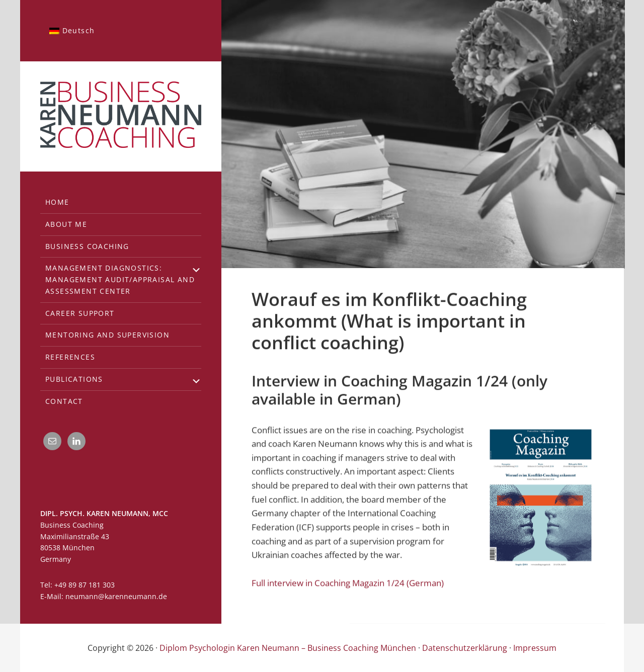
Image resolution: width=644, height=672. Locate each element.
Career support (80, 313)
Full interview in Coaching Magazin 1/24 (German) (348, 582)
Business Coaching (87, 246)
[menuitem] (72, 31)
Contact (64, 401)
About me (66, 224)
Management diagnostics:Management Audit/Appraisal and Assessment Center (120, 279)
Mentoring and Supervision (107, 335)
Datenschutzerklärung (465, 648)
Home (57, 202)
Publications (74, 379)
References (70, 357)
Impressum (535, 648)
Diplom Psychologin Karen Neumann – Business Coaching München (288, 648)
